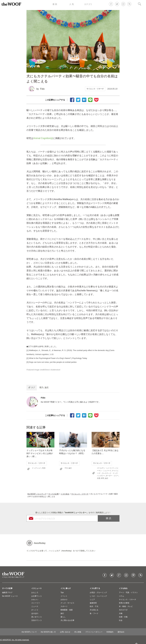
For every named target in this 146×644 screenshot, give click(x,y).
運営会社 (121, 632)
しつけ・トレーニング (98, 596)
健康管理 (93, 603)
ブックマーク (84, 100)
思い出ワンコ (36, 617)
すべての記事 (54, 494)
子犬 (66, 468)
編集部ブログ (7, 593)
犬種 (121, 613)
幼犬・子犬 (94, 606)
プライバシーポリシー (94, 632)
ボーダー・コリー (112, 476)
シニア (92, 600)
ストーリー (36, 603)
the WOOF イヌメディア (37, 494)
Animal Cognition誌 (43, 138)
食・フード (94, 613)
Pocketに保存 (96, 100)
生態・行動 (123, 617)
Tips (62, 593)
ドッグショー (37, 468)
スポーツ (64, 606)
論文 (47, 387)
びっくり (35, 610)
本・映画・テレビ (126, 606)
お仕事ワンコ (36, 596)
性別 (44, 468)
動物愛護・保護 (67, 610)
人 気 (72, 4)
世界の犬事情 (124, 603)
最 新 (55, 4)
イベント (64, 596)
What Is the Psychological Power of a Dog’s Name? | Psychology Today (58, 358)
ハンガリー (101, 476)
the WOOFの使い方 (48, 632)
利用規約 (110, 632)
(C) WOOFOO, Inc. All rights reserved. (15, 640)
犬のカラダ (123, 610)
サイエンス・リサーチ (95, 89)
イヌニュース (36, 588)
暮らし (63, 617)
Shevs (47, 370)
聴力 (42, 387)
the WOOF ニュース (10, 596)
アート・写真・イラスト (128, 593)
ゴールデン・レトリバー (106, 468)
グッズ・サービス (67, 603)
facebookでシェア (72, 100)
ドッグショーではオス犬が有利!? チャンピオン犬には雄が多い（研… (40, 453)
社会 (121, 620)
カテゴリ (88, 4)
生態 (99, 478)
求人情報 (78, 632)
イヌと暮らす (66, 588)
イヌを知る (65, 494)
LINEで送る (90, 100)
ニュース (35, 606)
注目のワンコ (36, 620)
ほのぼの (35, 613)
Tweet (78, 100)
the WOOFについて (29, 632)
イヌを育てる (95, 588)
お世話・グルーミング (98, 593)
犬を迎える (94, 610)
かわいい (35, 600)
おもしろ (35, 593)
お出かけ (64, 600)
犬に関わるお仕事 (67, 620)
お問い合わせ (65, 632)
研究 (103, 478)
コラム (122, 596)
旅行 (62, 613)
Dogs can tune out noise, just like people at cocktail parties (53, 362)
